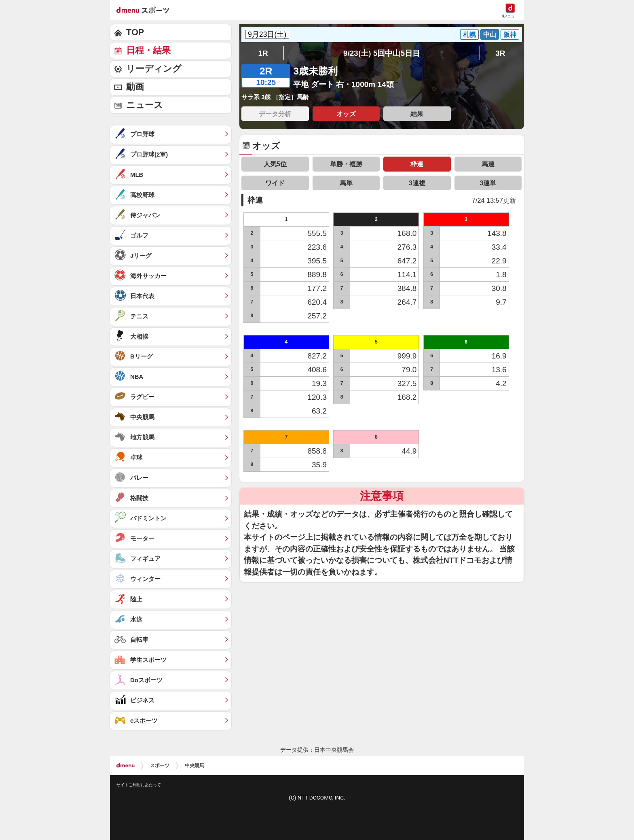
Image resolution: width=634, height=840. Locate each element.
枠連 (417, 164)
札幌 (469, 34)
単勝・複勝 (346, 164)
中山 (490, 34)
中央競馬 (194, 766)
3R (500, 53)
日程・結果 (148, 50)
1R (263, 53)
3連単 (488, 183)
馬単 (346, 183)
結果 (417, 114)
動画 (135, 87)
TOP (135, 32)
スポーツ (160, 766)
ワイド (275, 183)
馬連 (488, 164)
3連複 (417, 183)
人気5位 (275, 164)
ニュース (145, 105)
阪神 (510, 34)
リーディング (154, 69)
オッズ (346, 114)
